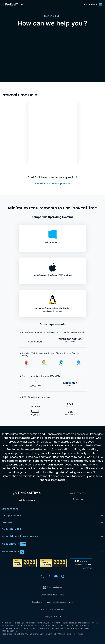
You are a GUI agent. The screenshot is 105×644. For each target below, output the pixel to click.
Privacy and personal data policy (52, 609)
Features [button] (53, 522)
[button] (53, 536)
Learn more (42, 155)
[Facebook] (49, 576)
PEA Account (91, 4)
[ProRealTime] (13, 4)
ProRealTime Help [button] (53, 529)
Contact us (78, 499)
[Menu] (100, 4)
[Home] (27, 493)
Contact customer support (51, 184)
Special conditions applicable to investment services (52, 602)
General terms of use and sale (52, 595)
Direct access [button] (53, 509)
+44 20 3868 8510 (78, 493)
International (27, 500)
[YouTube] (56, 576)
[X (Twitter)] (42, 576)
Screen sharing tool (52, 587)
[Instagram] (63, 576)
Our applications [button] (53, 516)
